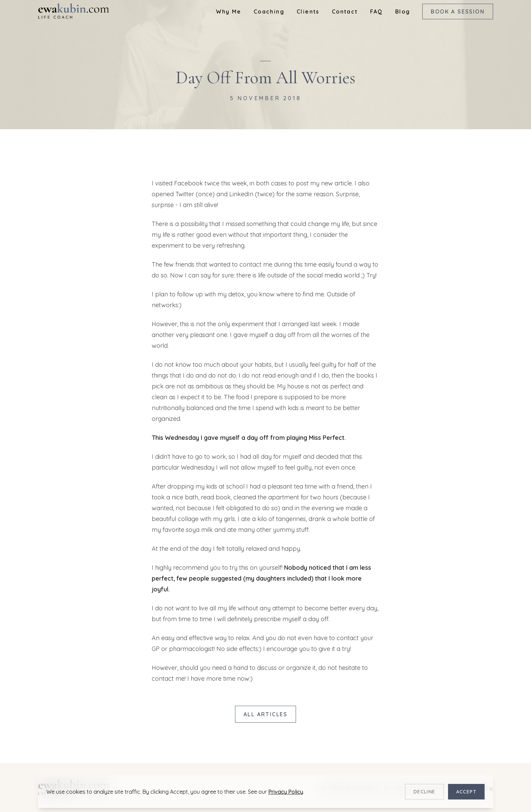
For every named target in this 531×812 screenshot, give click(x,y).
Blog (403, 12)
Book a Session (458, 12)
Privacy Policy (286, 792)
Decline (424, 792)
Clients (308, 12)
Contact (345, 12)
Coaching (269, 12)
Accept (466, 792)
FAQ (377, 12)
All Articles (265, 714)
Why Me (229, 12)
